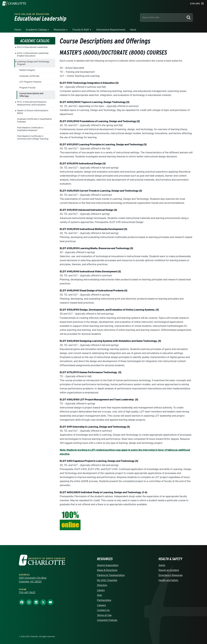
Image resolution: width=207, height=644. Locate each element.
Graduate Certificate (29, 76)
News (133, 30)
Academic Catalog (36, 30)
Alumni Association (108, 565)
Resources (60, 30)
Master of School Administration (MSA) (33, 112)
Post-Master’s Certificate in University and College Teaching (33, 138)
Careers (101, 605)
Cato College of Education (32, 14)
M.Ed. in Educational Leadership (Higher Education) (33, 55)
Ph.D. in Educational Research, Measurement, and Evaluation (32, 103)
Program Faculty (27, 88)
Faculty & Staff (81, 30)
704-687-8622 (27, 592)
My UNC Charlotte (107, 580)
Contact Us (103, 610)
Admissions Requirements (111, 30)
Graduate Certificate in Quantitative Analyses (34, 120)
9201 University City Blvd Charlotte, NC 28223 (33, 580)
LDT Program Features (30, 82)
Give (99, 595)
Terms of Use (104, 615)
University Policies (107, 620)
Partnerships (104, 600)
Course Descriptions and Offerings (31, 95)
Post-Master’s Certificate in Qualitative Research (30, 129)
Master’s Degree (27, 70)
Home (18, 30)
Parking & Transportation (111, 575)
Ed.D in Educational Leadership (32, 47)
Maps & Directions (107, 570)
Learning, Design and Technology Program (33, 63)
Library (101, 590)
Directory (102, 585)
